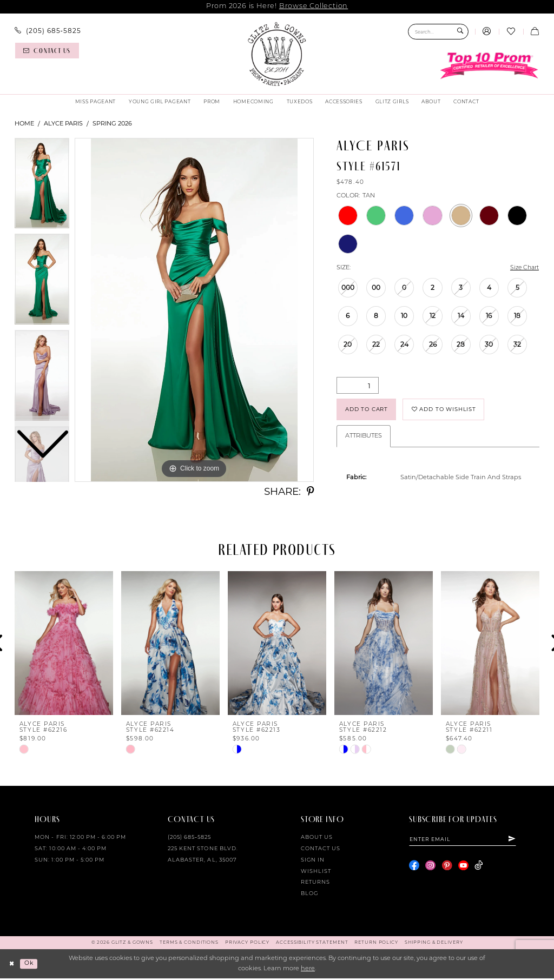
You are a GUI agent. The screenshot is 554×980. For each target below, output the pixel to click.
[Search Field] (438, 32)
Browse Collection (314, 6)
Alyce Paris (63, 123)
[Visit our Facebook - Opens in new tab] (414, 868)
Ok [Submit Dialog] (30, 965)
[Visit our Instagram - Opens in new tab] (430, 868)
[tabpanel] (194, 310)
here (308, 971)
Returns (315, 885)
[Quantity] (358, 386)
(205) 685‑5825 (189, 839)
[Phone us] (48, 31)
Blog (309, 896)
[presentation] (64, 645)
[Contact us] (47, 51)
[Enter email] (465, 841)
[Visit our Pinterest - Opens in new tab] (447, 868)
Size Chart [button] (523, 269)
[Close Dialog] (12, 965)
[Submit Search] (460, 32)
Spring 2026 (112, 123)
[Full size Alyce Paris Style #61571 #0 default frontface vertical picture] (194, 310)
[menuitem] (48, 31)
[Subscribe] (517, 841)
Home (24, 123)
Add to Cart (369, 410)
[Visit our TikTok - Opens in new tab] (479, 868)
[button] (487, 32)
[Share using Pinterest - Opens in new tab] (310, 492)
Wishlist (316, 873)
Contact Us (321, 850)
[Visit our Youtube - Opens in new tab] (463, 868)
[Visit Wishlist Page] (511, 32)
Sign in (313, 862)
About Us (317, 839)
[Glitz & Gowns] (277, 54)
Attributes (364, 438)
